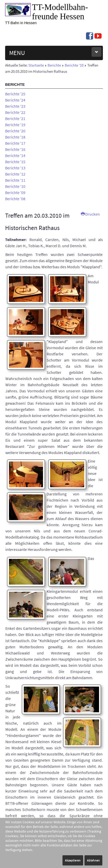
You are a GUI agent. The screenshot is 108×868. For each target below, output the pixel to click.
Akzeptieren (73, 860)
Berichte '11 (15, 180)
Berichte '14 (15, 155)
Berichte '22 (15, 112)
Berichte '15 (15, 162)
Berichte (54, 65)
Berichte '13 (15, 168)
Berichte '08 (15, 199)
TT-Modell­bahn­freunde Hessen (60, 12)
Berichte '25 (15, 94)
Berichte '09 (15, 192)
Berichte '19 (15, 125)
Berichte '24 (15, 100)
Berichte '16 (15, 149)
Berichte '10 (74, 65)
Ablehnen (93, 860)
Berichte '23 (15, 106)
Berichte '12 (15, 174)
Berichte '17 (15, 143)
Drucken (90, 214)
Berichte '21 (15, 118)
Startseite (36, 65)
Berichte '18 (15, 137)
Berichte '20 (15, 131)
